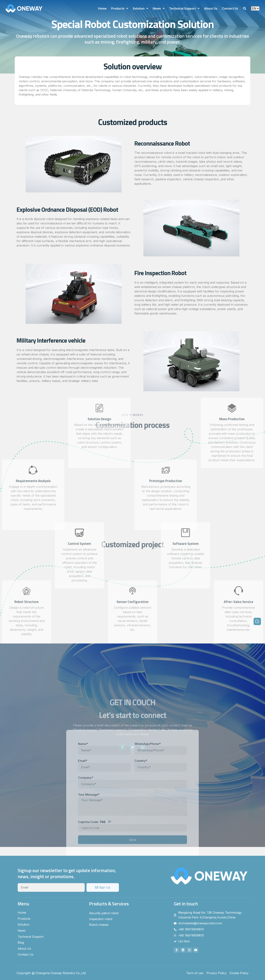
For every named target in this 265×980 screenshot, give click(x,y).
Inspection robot (101, 919)
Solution (140, 8)
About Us (211, 8)
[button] (245, 8)
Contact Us (230, 8)
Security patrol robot (104, 913)
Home (102, 8)
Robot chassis (99, 925)
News (159, 8)
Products (120, 8)
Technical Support (184, 8)
